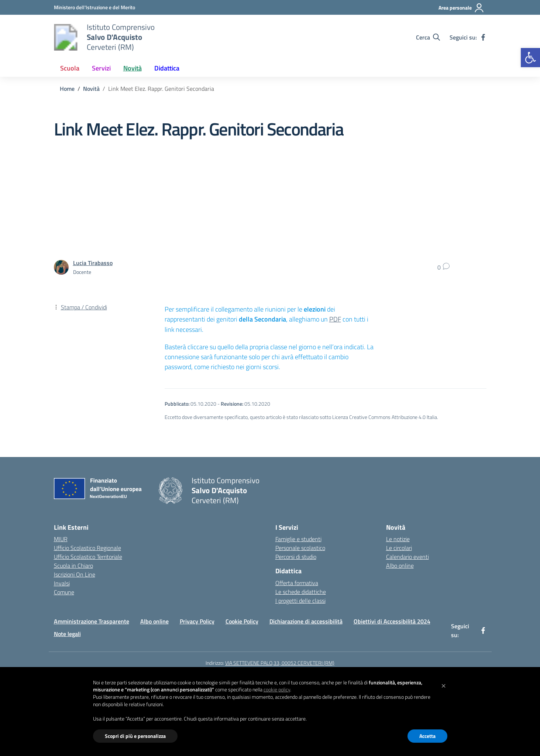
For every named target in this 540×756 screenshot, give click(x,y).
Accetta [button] (427, 736)
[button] (530, 58)
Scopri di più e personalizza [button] (135, 736)
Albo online (400, 566)
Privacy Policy (197, 621)
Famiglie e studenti (298, 539)
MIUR (61, 539)
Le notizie (398, 539)
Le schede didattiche (301, 592)
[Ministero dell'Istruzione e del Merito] (94, 7)
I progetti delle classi (300, 601)
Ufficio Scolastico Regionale (87, 548)
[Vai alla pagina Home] (67, 89)
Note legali (67, 634)
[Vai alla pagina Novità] (91, 89)
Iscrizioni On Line (75, 574)
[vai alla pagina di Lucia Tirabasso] (93, 263)
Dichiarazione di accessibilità (306, 621)
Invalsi (62, 583)
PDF (335, 319)
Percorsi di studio (296, 557)
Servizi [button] (101, 68)
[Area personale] (461, 8)
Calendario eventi (407, 557)
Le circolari (399, 548)
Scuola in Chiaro (73, 566)
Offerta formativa (297, 583)
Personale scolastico (300, 548)
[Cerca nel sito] (428, 37)
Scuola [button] (70, 68)
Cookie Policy (242, 621)
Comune (64, 592)
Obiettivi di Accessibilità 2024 (392, 621)
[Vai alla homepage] (66, 37)
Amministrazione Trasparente (92, 621)
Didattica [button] (167, 68)
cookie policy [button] (277, 689)
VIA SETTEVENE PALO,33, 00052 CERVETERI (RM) (280, 663)
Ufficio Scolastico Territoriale (88, 557)
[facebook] (483, 37)
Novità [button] (133, 68)
